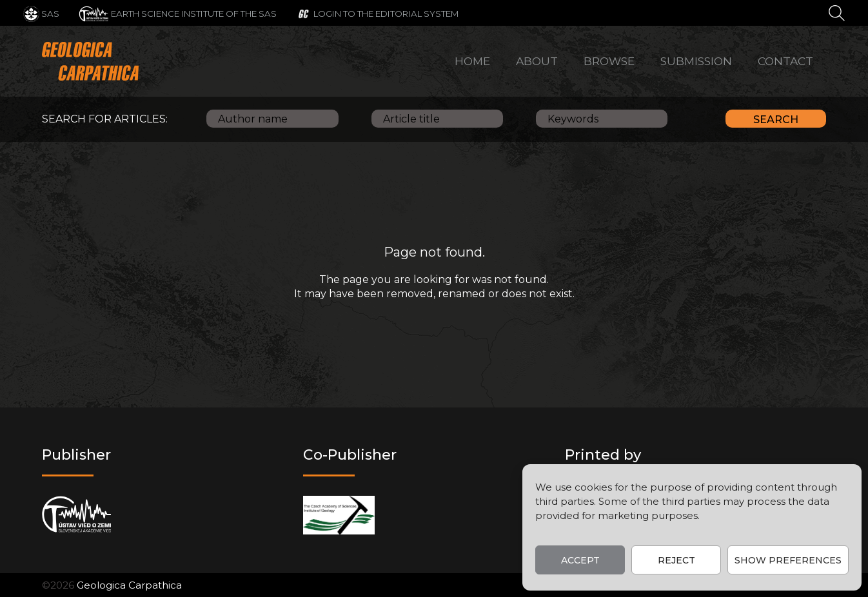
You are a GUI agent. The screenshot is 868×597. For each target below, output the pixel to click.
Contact (785, 61)
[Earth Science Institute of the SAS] (178, 13)
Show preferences (788, 560)
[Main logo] (90, 61)
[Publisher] (76, 515)
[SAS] (41, 13)
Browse (609, 61)
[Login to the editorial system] (378, 13)
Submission (696, 61)
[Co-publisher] (339, 515)
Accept (580, 560)
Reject (676, 560)
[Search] (837, 12)
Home (472, 61)
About (537, 61)
